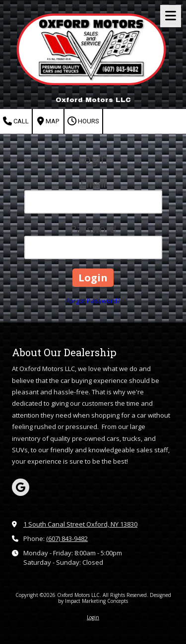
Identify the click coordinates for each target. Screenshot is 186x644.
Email (93, 184)
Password (93, 229)
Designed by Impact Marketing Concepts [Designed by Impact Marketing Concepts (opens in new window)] (115, 598)
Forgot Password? (93, 301)
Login (93, 617)
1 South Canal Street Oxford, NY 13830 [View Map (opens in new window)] (80, 524)
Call (16, 121)
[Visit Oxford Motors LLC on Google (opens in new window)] (21, 487)
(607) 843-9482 (67, 538)
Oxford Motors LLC (93, 100)
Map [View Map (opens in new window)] (48, 121)
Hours (83, 121)
